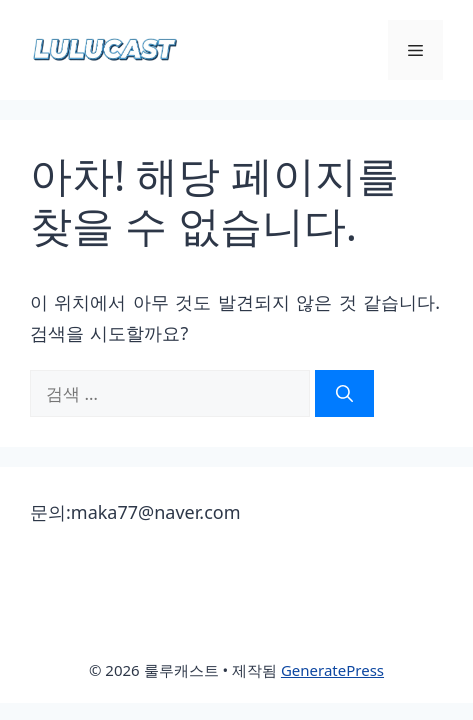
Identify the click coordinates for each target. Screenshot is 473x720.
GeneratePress (332, 670)
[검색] (344, 394)
